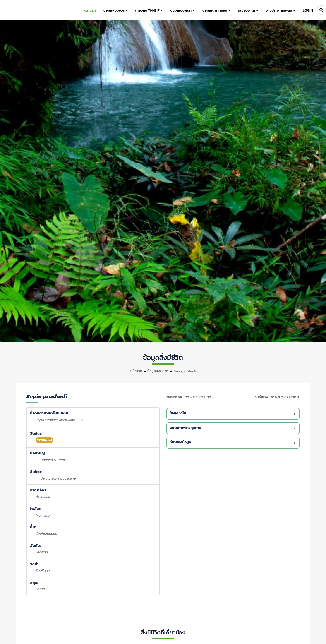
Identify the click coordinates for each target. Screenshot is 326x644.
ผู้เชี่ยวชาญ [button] (248, 10)
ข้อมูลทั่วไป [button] (234, 414)
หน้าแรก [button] (89, 10)
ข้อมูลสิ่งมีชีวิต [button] (115, 10)
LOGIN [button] (308, 10)
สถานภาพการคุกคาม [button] (234, 428)
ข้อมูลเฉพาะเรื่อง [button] (216, 10)
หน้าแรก (136, 371)
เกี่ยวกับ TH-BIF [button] (149, 10)
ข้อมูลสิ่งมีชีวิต (158, 371)
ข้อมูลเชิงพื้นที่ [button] (182, 10)
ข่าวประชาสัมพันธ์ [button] (280, 10)
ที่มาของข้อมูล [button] (234, 443)
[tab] (234, 414)
